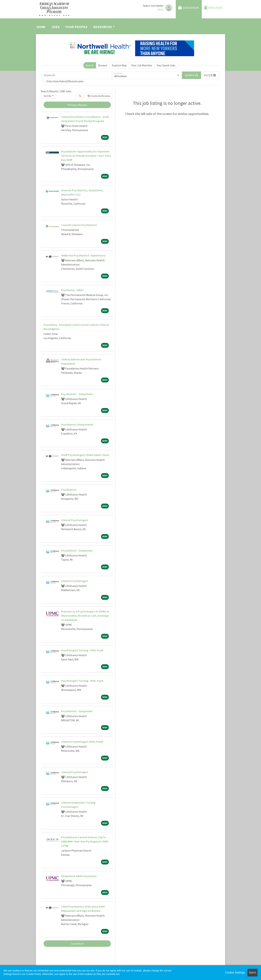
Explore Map (119, 65)
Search (90, 65)
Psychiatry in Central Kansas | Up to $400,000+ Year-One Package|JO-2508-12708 (85, 841)
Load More (77, 944)
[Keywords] (77, 75)
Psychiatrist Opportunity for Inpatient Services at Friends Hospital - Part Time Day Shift (86, 156)
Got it (252, 973)
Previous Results (77, 105)
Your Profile (77, 27)
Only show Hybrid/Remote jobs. (65, 81)
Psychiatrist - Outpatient (77, 394)
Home (41, 27)
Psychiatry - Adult (72, 290)
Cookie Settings (235, 973)
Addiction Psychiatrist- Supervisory (83, 255)
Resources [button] (103, 27)
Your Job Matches (142, 65)
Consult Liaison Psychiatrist (79, 225)
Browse (103, 65)
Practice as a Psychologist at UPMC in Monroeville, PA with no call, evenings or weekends (85, 616)
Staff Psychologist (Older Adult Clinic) (85, 455)
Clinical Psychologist (75, 520)
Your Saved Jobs (166, 65)
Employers (213, 8)
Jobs (56, 27)
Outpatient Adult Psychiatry (79, 876)
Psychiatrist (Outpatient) (77, 424)
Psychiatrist (69, 490)
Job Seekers (189, 8)
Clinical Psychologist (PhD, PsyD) (82, 742)
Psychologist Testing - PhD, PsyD (82, 650)
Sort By (48, 96)
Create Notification (99, 96)
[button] (210, 75)
